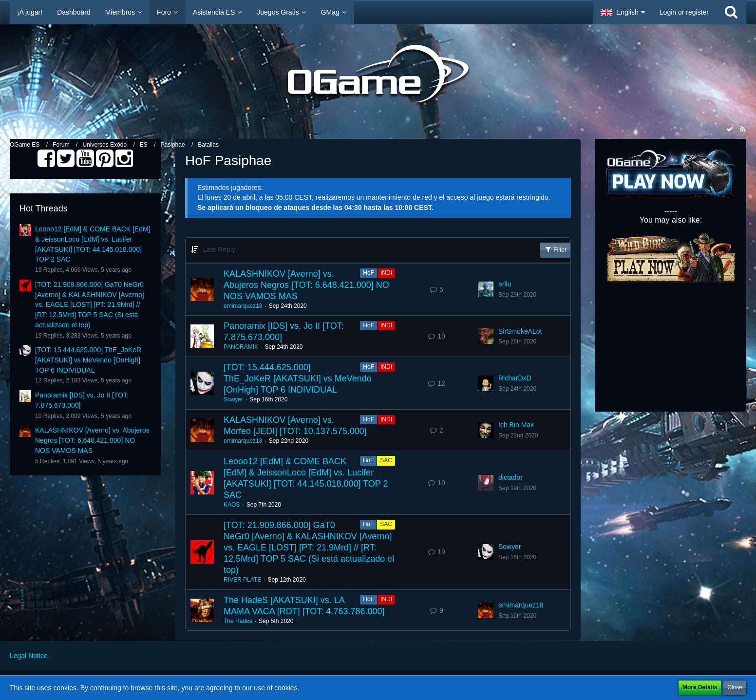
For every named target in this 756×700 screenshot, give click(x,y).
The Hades (238, 621)
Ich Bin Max (516, 425)
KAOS (232, 505)
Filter (555, 249)
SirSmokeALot (520, 331)
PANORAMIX (241, 347)
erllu (505, 284)
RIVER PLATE (242, 580)
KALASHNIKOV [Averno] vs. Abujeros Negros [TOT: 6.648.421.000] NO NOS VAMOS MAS (92, 440)
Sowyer (233, 399)
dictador (510, 477)
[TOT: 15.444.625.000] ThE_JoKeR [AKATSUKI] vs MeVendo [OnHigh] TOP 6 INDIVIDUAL (88, 360)
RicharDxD (515, 378)
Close (735, 687)
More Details (700, 687)
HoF (369, 273)
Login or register (684, 12)
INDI (386, 273)
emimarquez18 (243, 306)
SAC (386, 460)
